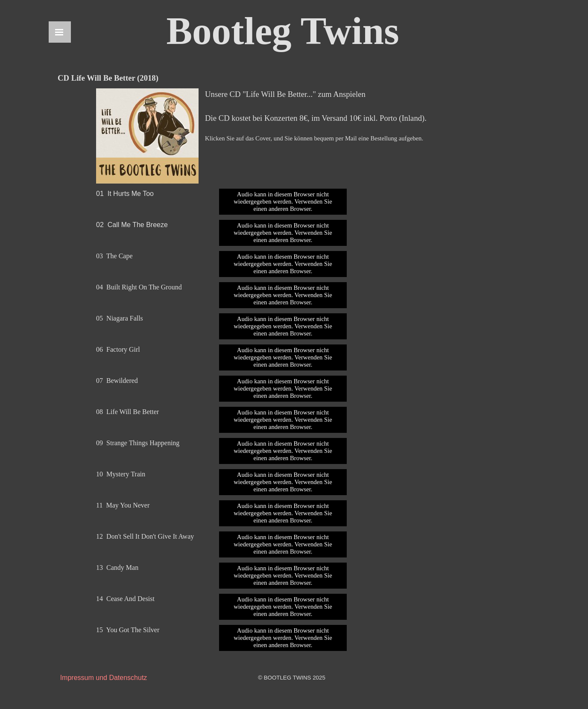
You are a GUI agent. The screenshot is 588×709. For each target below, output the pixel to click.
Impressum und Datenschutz (104, 678)
